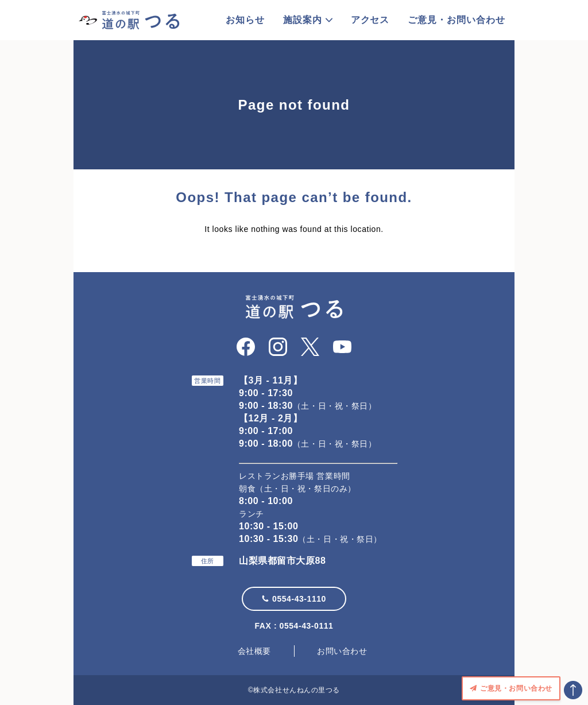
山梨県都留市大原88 (282, 561)
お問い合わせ (342, 651)
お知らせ (245, 20)
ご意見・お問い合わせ (457, 20)
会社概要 (254, 651)
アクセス (370, 20)
